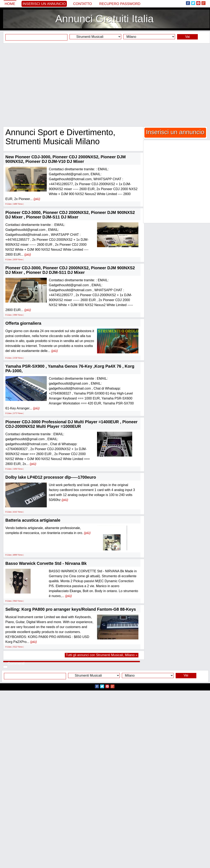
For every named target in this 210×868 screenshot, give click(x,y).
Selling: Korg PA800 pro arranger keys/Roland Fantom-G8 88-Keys (71, 609)
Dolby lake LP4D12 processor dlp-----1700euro (51, 477)
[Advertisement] (40, 85)
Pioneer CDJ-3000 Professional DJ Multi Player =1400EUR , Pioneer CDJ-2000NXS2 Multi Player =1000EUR (71, 424)
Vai (187, 37)
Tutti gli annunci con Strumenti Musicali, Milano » (102, 655)
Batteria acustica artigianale (33, 520)
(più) (37, 199)
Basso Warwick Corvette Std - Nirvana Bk (46, 563)
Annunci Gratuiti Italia (104, 19)
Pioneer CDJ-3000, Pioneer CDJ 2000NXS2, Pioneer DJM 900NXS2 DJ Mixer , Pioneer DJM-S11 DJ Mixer (70, 215)
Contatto (82, 4)
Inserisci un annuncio (44, 4)
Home (10, 4)
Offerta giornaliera (23, 323)
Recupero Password (120, 4)
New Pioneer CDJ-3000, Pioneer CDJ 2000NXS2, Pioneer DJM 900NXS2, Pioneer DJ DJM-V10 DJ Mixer (65, 159)
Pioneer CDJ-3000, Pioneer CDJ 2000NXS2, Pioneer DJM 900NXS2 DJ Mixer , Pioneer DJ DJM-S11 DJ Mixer (70, 270)
